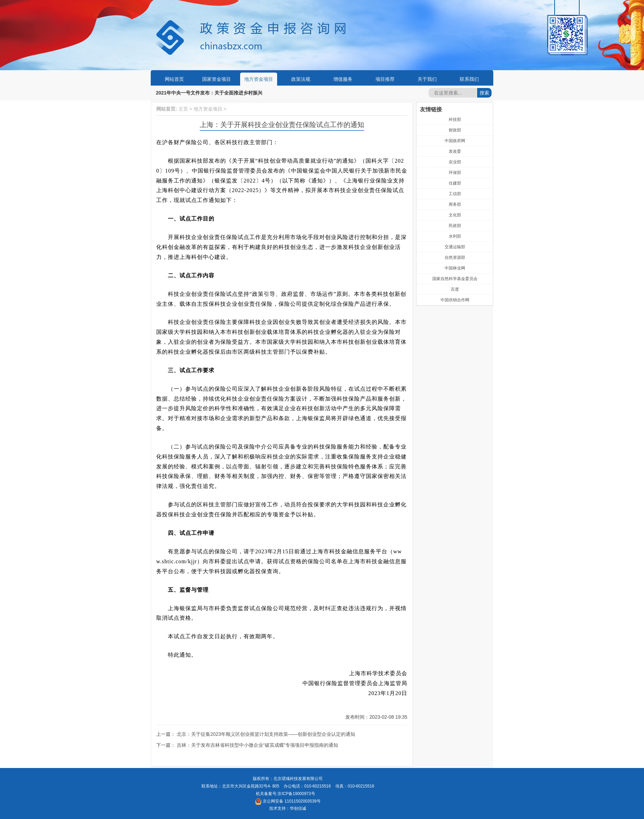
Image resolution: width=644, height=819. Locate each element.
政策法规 (301, 79)
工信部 (455, 194)
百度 (455, 289)
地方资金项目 (259, 79)
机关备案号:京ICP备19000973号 (286, 794)
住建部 (455, 183)
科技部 (455, 119)
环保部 (455, 173)
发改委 (455, 151)
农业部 (455, 162)
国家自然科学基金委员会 (455, 279)
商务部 (455, 204)
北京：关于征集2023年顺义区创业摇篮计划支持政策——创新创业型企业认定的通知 (266, 734)
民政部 (455, 226)
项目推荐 (385, 79)
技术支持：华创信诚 (288, 808)
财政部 (455, 130)
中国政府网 (455, 141)
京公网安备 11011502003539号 (288, 801)
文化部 (455, 215)
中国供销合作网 (455, 300)
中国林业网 (455, 268)
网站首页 (174, 79)
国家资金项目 (216, 79)
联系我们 (469, 79)
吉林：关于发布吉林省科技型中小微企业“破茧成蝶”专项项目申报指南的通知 (257, 745)
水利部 (455, 236)
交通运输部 (455, 247)
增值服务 (343, 79)
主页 (183, 109)
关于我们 (427, 79)
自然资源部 (455, 257)
